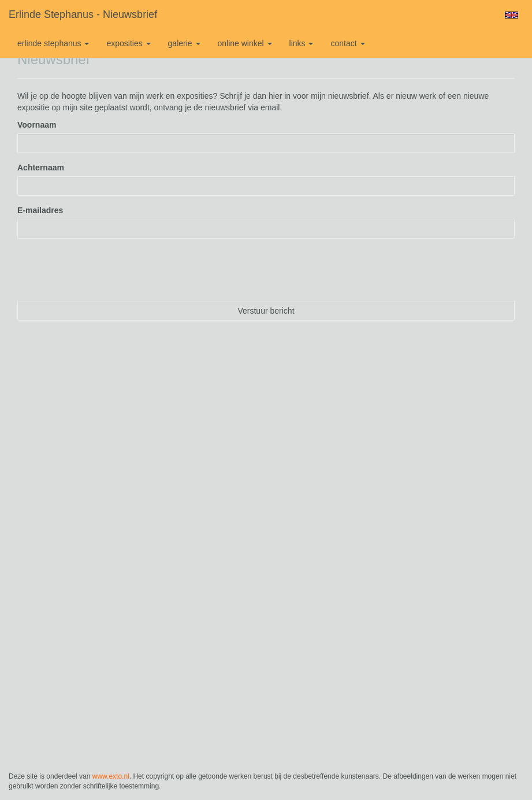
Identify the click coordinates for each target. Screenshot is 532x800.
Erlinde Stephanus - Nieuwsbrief (83, 14)
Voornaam (37, 125)
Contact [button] (347, 43)
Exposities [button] (128, 43)
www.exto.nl (111, 776)
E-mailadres (40, 210)
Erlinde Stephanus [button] (53, 43)
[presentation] (105, 270)
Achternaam (41, 168)
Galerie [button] (184, 43)
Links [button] (302, 43)
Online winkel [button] (245, 43)
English (511, 15)
